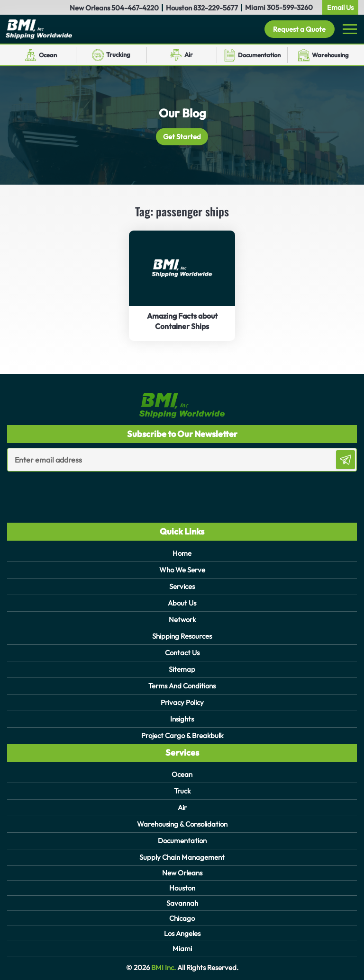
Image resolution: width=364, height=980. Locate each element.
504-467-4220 (135, 8)
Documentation (259, 55)
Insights (182, 719)
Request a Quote (299, 29)
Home (182, 553)
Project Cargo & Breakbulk (182, 735)
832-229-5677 (216, 8)
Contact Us (182, 653)
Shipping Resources (182, 636)
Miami (182, 949)
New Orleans (182, 873)
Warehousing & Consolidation (182, 824)
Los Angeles (182, 933)
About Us (182, 603)
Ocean (48, 55)
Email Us (340, 7)
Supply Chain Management (182, 857)
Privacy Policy (182, 702)
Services (182, 586)
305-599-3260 (290, 7)
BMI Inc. (163, 967)
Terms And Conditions (182, 686)
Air (189, 54)
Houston (182, 888)
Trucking (118, 54)
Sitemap (182, 669)
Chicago (182, 918)
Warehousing (330, 55)
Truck (182, 791)
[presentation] (63, 490)
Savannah (182, 903)
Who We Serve (182, 570)
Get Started (182, 137)
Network (182, 619)
